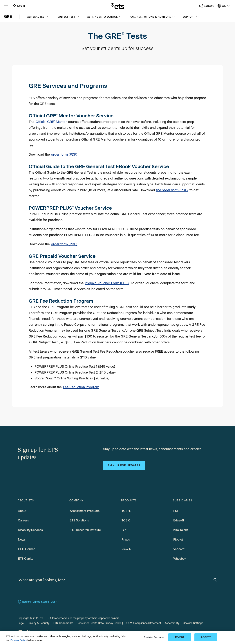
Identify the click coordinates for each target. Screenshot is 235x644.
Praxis (126, 540)
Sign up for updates (124, 465)
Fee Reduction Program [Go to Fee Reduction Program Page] (81, 387)
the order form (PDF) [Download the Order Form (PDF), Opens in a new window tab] (172, 190)
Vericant (179, 549)
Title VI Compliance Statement (143, 623)
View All (127, 549)
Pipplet (178, 540)
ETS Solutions (79, 520)
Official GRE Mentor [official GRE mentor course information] (51, 122)
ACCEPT (206, 637)
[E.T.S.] (117, 6)
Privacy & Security (39, 623)
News (22, 540)
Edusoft (179, 520)
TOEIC (126, 520)
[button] (38, 17)
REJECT (180, 637)
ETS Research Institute (85, 530)
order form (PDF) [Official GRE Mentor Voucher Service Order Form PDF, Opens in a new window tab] (64, 155)
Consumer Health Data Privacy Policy (99, 623)
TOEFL (126, 511)
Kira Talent (181, 530)
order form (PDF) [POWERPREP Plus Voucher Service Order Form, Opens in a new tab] (64, 244)
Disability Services (30, 530)
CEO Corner (26, 549)
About (22, 511)
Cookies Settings (193, 623)
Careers (23, 520)
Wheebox (180, 559)
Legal (21, 623)
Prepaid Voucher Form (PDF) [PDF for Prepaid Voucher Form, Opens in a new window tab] (107, 283)
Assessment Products (85, 511)
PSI (176, 511)
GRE (125, 530)
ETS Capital (26, 559)
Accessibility (172, 623)
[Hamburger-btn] (6, 6)
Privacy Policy (19, 640)
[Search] (215, 580)
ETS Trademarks (63, 623)
